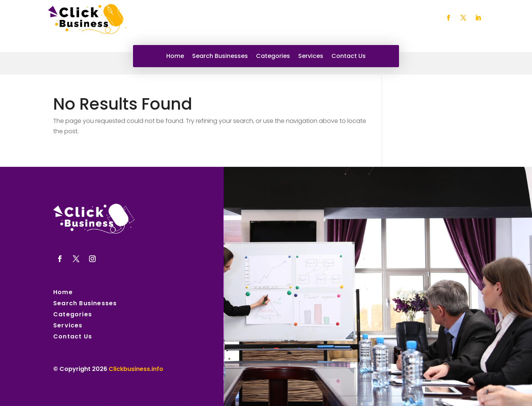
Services (311, 57)
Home (175, 57)
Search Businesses (220, 57)
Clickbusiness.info (136, 369)
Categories (273, 57)
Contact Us (349, 57)
